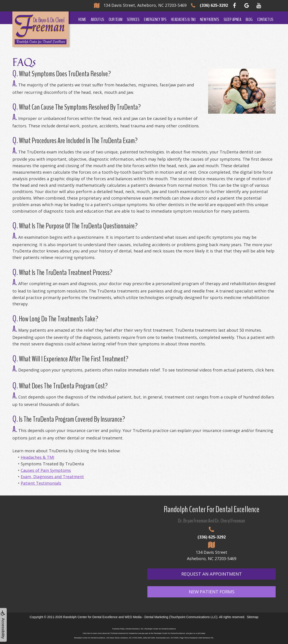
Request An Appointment (212, 574)
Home (82, 19)
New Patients (210, 19)
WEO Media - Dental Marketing (146, 617)
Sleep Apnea (232, 19)
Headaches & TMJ (183, 19)
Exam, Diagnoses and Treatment (52, 477)
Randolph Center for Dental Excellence (90, 617)
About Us (97, 19)
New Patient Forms (212, 592)
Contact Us (265, 19)
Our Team (116, 19)
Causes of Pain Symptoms (46, 470)
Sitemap (253, 617)
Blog (249, 19)
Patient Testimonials (41, 483)
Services (133, 19)
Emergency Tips (155, 19)
